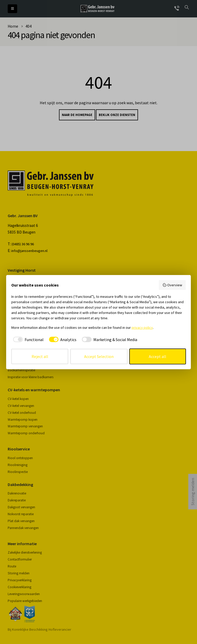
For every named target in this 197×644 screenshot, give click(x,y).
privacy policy (142, 328)
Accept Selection (99, 356)
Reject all (40, 356)
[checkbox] (27, 340)
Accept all (157, 356)
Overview (172, 285)
